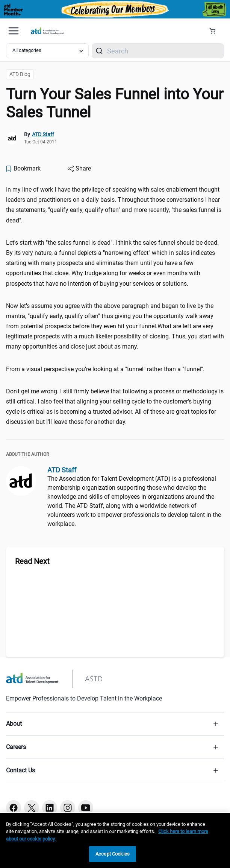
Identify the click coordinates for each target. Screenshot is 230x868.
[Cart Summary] (215, 31)
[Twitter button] (32, 808)
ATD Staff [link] (43, 134)
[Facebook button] (14, 808)
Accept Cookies (113, 854)
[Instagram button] (68, 808)
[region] (115, 841)
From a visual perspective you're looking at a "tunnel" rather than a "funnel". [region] (105, 369)
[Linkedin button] (50, 808)
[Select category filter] (47, 51)
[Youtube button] (86, 808)
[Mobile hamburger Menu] (14, 31)
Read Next (32, 561)
